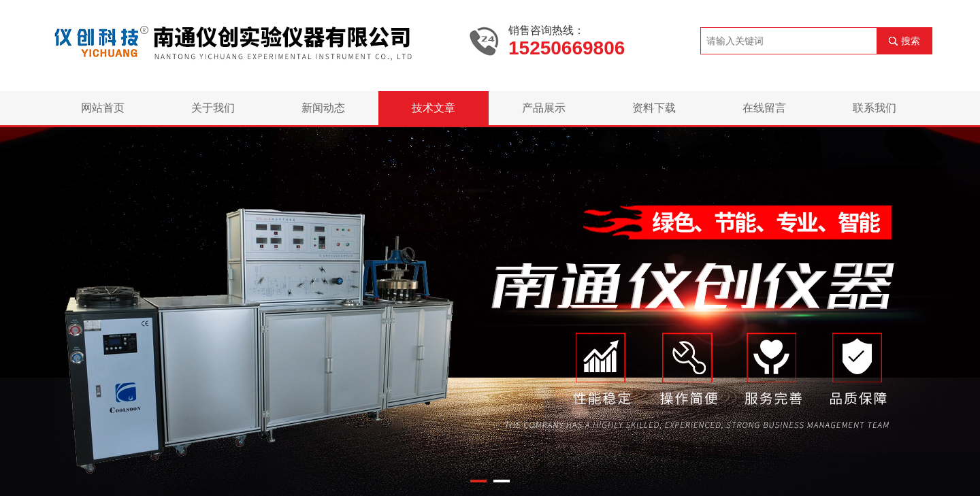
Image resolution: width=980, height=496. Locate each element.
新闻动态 (323, 108)
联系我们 (875, 108)
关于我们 (213, 108)
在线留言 (764, 108)
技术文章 (434, 108)
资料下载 (654, 108)
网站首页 (103, 108)
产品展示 (544, 108)
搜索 (911, 41)
